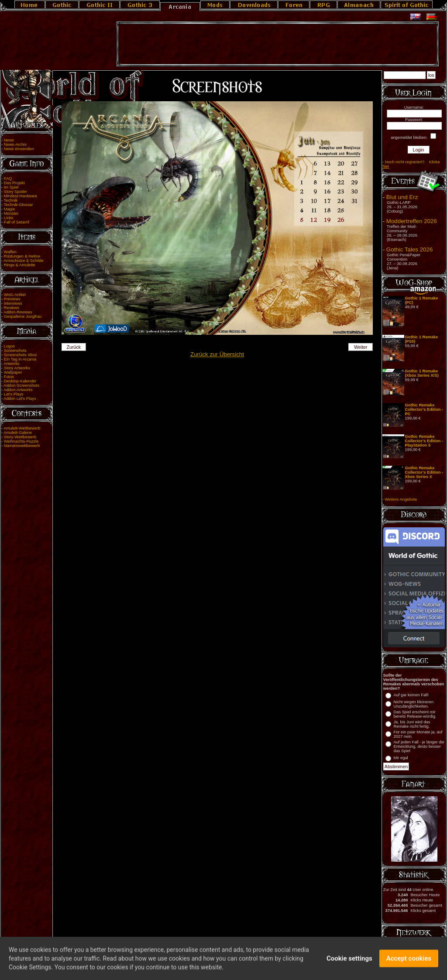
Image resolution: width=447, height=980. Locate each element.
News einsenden (19, 149)
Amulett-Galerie (18, 433)
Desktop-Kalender (20, 381)
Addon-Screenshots (21, 385)
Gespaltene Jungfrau (23, 316)
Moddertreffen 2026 (412, 221)
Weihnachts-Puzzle (21, 441)
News (9, 140)
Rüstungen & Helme (22, 256)
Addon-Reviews (18, 312)
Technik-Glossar (19, 205)
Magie (9, 209)
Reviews (12, 308)
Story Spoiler (15, 192)
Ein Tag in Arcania (20, 359)
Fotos (9, 377)
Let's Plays (14, 394)
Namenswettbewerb (22, 446)
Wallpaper (13, 372)
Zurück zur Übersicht (217, 354)
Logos (9, 346)
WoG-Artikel (15, 295)
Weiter (361, 347)
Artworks (11, 364)
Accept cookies (409, 963)
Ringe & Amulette (20, 265)
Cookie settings (349, 963)
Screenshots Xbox (21, 355)
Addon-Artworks (18, 390)
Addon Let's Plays (20, 399)
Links (9, 218)
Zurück (74, 347)
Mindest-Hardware (21, 196)
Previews (12, 299)
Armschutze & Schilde (23, 261)
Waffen (10, 252)
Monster (11, 213)
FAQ (8, 179)
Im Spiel (11, 187)
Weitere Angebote (401, 499)
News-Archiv (15, 144)
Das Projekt (14, 183)
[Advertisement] (278, 44)
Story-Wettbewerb (20, 437)
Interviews (13, 303)
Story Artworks (17, 368)
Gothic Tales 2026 (409, 249)
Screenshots (15, 351)
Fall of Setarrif (17, 222)
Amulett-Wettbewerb (22, 428)
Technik (11, 200)
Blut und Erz (402, 197)
